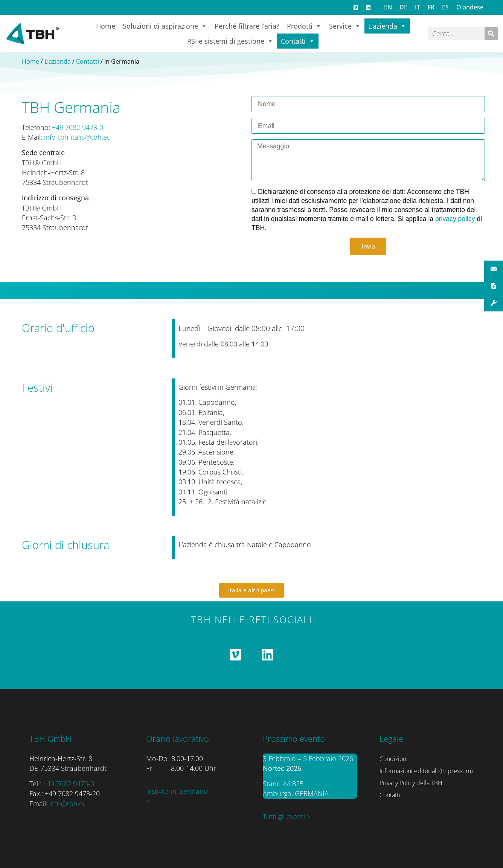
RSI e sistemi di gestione (230, 41)
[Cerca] (491, 34)
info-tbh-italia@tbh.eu (78, 137)
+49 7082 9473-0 (78, 127)
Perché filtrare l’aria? (247, 26)
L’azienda (387, 26)
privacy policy (456, 219)
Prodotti (304, 26)
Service (345, 26)
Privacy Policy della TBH (411, 783)
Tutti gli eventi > (287, 816)
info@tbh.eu (68, 804)
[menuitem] (388, 7)
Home (106, 26)
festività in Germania (178, 791)
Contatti (298, 41)
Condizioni (394, 759)
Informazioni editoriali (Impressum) (426, 771)
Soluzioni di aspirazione (165, 26)
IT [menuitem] (418, 7)
